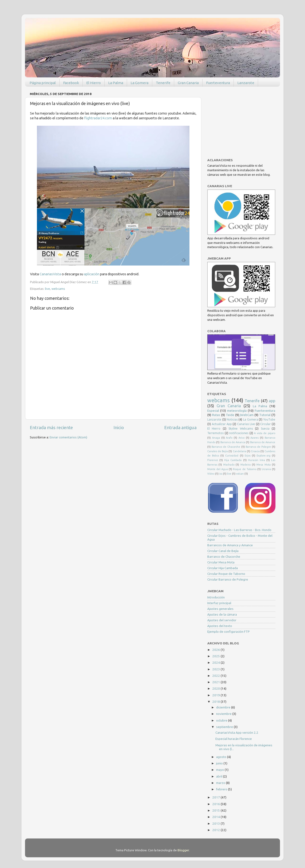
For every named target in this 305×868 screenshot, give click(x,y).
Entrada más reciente (51, 427)
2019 (216, 695)
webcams (58, 289)
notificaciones (239, 433)
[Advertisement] (243, 120)
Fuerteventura (218, 83)
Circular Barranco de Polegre (228, 579)
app (272, 401)
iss (221, 474)
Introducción (216, 597)
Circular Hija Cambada (223, 568)
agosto (222, 757)
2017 (216, 797)
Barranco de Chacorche (226, 447)
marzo (221, 783)
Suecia (265, 429)
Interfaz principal (219, 603)
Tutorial (265, 415)
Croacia (255, 451)
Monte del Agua (218, 469)
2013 (216, 823)
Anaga (216, 438)
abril (220, 776)
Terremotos (215, 433)
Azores (254, 438)
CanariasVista (50, 274)
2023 (216, 669)
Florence (213, 460)
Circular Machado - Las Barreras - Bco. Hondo (239, 530)
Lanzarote (246, 83)
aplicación (92, 274)
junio (220, 763)
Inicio (119, 427)
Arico (241, 438)
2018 (216, 702)
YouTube (269, 419)
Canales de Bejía (218, 451)
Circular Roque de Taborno (226, 574)
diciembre (224, 707)
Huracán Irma (257, 460)
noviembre (224, 714)
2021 (216, 682)
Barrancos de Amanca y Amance (230, 545)
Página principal (43, 83)
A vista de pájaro (265, 433)
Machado (229, 465)
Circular (265, 424)
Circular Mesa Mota (221, 562)
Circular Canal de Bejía (223, 551)
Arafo (229, 438)
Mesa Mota (263, 465)
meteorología (237, 411)
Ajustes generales (220, 609)
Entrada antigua (180, 427)
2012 (216, 830)
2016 (216, 804)
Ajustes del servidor (222, 620)
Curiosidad (232, 456)
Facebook (71, 83)
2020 (216, 688)
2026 (216, 650)
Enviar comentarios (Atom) (68, 437)
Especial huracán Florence (234, 739)
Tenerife (163, 83)
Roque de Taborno (245, 469)
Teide (230, 415)
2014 (216, 817)
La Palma (116, 83)
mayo (220, 770)
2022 (216, 676)
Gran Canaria (188, 83)
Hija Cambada (233, 460)
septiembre (225, 727)
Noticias (232, 419)
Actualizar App (222, 424)
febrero (222, 789)
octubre (222, 720)
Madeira (246, 465)
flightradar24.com (98, 118)
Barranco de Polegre (258, 447)
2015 (216, 810)
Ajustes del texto (220, 626)
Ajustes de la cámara (222, 614)
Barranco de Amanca (233, 442)
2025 (216, 656)
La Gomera (140, 83)
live (48, 289)
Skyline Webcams (241, 429)
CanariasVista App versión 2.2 (237, 733)
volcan (240, 474)
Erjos (248, 456)
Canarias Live (246, 424)
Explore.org (264, 456)
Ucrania (266, 469)
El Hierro (94, 83)
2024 (216, 662)
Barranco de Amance (263, 442)
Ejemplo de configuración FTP (229, 632)
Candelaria (239, 451)
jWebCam (247, 415)
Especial (213, 411)
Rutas (216, 415)
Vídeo (211, 474)
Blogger (183, 850)
